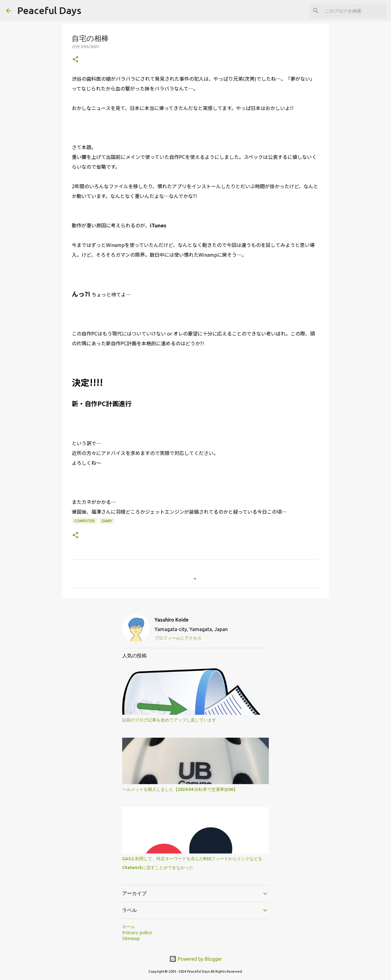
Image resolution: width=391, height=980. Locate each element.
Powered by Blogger (195, 959)
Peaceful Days (49, 10)
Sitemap (131, 938)
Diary (107, 521)
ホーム (129, 927)
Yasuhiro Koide (172, 620)
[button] (75, 60)
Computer (84, 521)
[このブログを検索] (354, 11)
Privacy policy (137, 933)
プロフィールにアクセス (178, 638)
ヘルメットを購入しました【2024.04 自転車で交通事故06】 (180, 789)
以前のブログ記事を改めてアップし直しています (169, 720)
